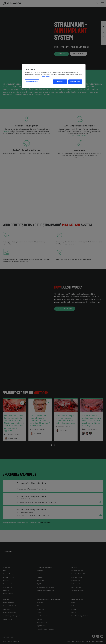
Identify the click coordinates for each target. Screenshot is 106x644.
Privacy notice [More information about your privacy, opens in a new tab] (46, 76)
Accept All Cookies (75, 82)
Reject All (60, 82)
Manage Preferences (32, 82)
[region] (54, 76)
